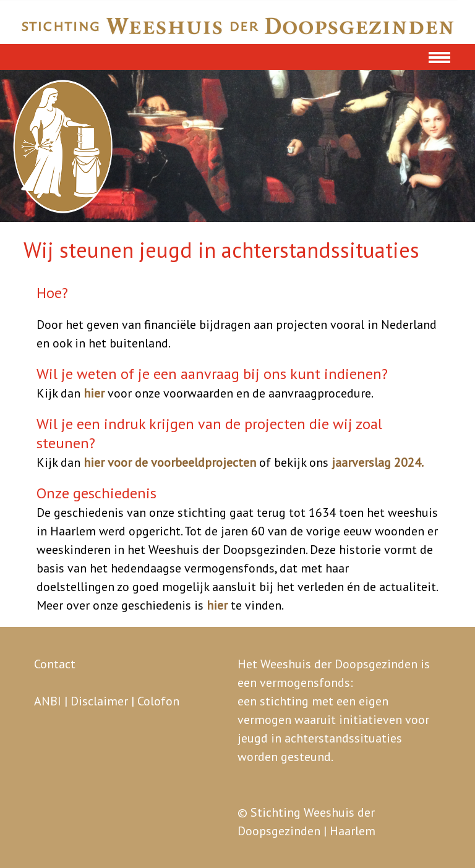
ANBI (48, 701)
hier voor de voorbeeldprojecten (170, 462)
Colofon (158, 701)
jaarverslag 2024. (378, 462)
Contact (55, 664)
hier (94, 393)
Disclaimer (99, 701)
